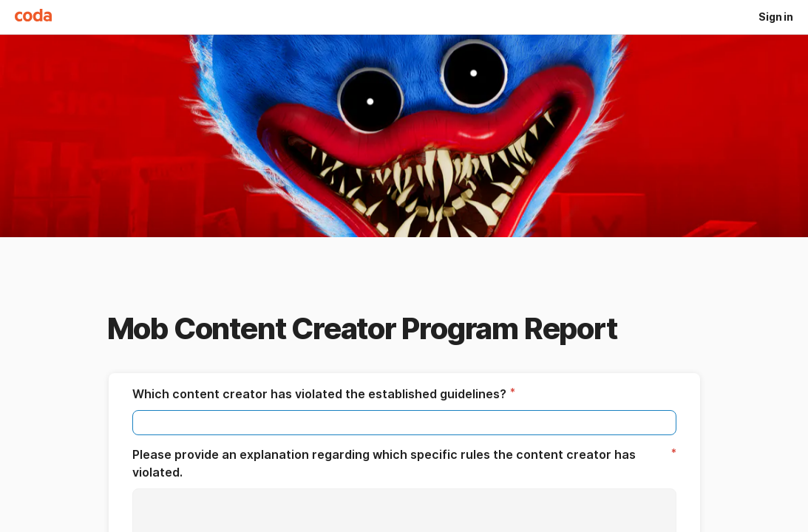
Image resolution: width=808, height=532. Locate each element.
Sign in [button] (776, 17)
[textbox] (404, 423)
